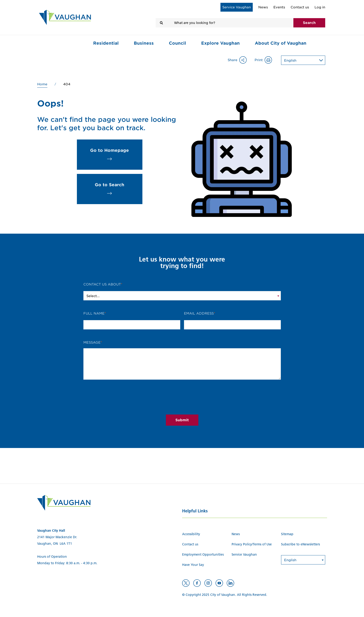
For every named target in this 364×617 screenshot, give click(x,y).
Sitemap (287, 534)
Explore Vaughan (220, 43)
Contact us (300, 7)
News (263, 7)
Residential (106, 43)
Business (144, 43)
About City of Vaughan (281, 43)
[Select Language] (307, 60)
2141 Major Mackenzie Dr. (57, 537)
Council (177, 43)
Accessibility (191, 534)
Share (240, 60)
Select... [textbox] (93, 296)
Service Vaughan (237, 7)
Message (92, 342)
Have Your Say (193, 565)
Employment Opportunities (203, 555)
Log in (320, 7)
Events (279, 7)
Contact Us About (102, 284)
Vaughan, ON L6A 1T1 (55, 544)
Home (42, 84)
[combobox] (182, 296)
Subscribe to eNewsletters (300, 544)
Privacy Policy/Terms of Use (252, 544)
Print (266, 60)
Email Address (199, 313)
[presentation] (182, 402)
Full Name (94, 313)
